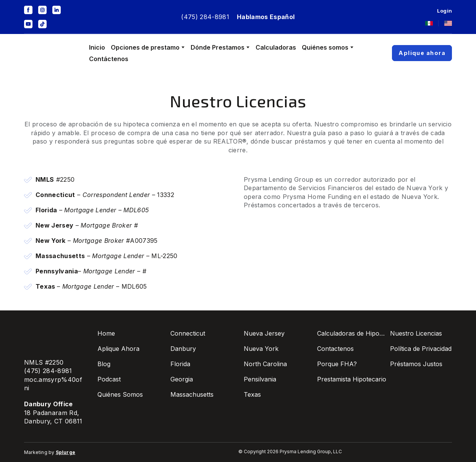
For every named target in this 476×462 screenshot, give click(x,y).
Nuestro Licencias (416, 333)
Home (106, 333)
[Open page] (429, 23)
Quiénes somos (325, 47)
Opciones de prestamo (145, 47)
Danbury (183, 349)
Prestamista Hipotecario (352, 379)
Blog (104, 364)
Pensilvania (260, 379)
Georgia (182, 379)
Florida (180, 364)
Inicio (97, 47)
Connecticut (188, 333)
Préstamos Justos (416, 364)
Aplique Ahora (118, 349)
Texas (252, 394)
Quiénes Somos (120, 394)
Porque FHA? (337, 364)
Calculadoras (276, 47)
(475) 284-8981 (205, 17)
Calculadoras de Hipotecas (352, 333)
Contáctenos (109, 59)
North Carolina (265, 364)
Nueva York (261, 349)
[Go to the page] (51, 53)
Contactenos (335, 349)
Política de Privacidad (421, 349)
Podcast (109, 379)
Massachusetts (192, 394)
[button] (28, 10)
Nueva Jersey (264, 333)
